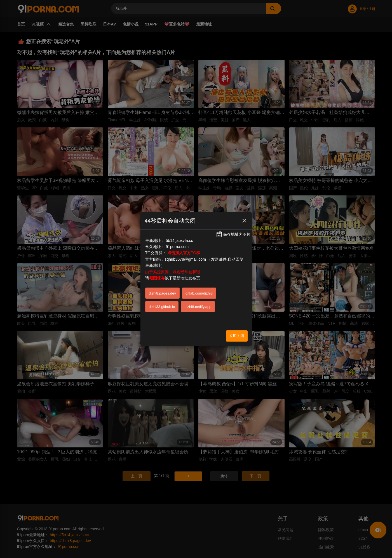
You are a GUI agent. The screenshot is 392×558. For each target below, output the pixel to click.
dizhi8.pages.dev (163, 293)
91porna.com (177, 247)
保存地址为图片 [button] (233, 234)
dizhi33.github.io (162, 307)
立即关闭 (237, 336)
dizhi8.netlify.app (198, 307)
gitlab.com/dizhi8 (199, 293)
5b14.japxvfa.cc (179, 241)
